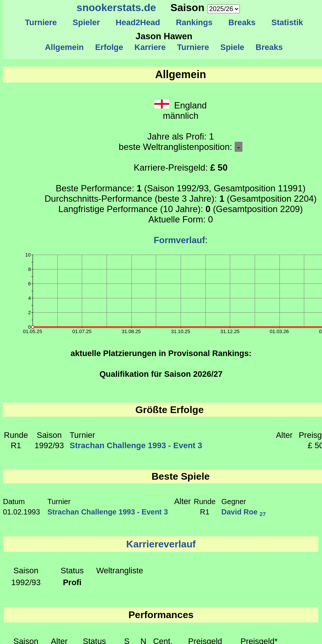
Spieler (86, 22)
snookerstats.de (116, 8)
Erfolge (109, 47)
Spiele (232, 47)
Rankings (194, 22)
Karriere (150, 47)
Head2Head (138, 22)
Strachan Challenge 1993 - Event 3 (136, 445)
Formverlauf (179, 240)
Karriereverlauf (161, 544)
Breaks (242, 22)
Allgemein (65, 47)
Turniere (41, 22)
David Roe (244, 512)
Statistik (287, 22)
